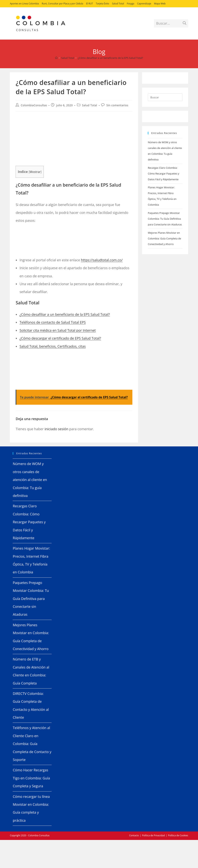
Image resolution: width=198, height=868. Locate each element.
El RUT (89, 4)
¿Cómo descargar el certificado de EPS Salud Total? (60, 338)
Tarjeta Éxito (103, 4)
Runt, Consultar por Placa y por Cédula (62, 4)
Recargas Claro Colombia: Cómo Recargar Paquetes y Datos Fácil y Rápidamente (163, 174)
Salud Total (118, 4)
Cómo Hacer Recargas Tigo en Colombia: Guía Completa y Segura (31, 778)
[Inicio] (56, 58)
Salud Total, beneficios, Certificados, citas (53, 346)
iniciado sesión (56, 429)
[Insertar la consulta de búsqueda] (165, 97)
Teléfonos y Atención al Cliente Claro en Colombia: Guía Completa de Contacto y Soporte (32, 744)
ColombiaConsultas (34, 105)
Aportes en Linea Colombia (24, 4)
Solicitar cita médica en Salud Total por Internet (58, 330)
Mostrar (35, 172)
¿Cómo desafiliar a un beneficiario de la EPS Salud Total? (110, 58)
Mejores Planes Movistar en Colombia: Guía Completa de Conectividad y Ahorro (164, 238)
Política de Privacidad (153, 835)
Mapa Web (160, 4)
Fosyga (130, 4)
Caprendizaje (144, 4)
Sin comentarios (117, 105)
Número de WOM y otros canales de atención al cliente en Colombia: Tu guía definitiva (30, 480)
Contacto (134, 835)
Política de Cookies (178, 835)
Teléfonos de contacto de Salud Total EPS (53, 322)
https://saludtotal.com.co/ (102, 260)
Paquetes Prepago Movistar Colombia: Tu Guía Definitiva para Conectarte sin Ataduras (165, 219)
